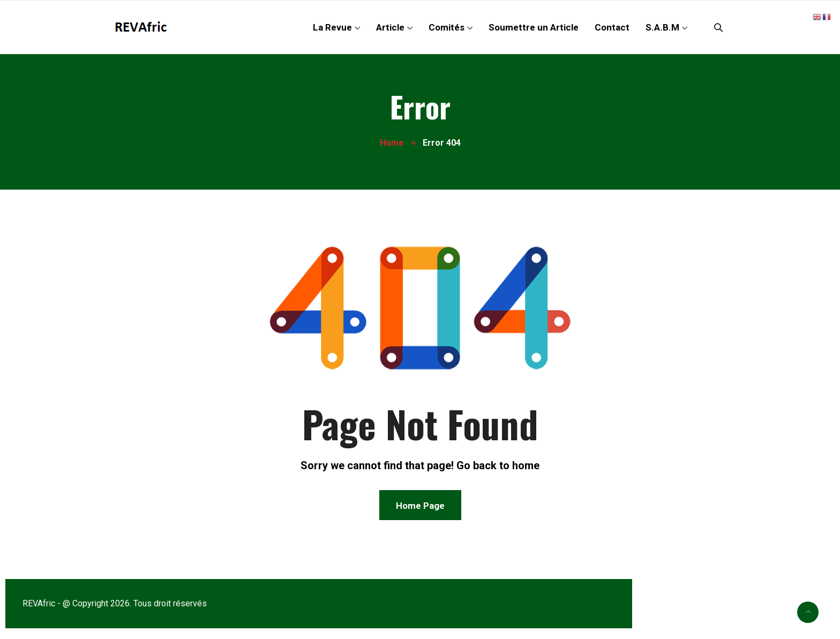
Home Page (420, 506)
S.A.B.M (662, 27)
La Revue (332, 27)
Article (390, 27)
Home (392, 143)
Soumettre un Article (534, 27)
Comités (447, 27)
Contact (612, 27)
